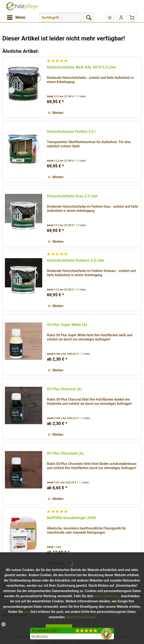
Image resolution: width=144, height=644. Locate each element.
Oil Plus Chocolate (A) (65, 453)
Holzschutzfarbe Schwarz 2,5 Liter (76, 260)
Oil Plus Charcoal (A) (64, 389)
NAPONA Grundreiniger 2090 (71, 518)
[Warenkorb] (132, 18)
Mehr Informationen (81, 617)
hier (26, 612)
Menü (16, 17)
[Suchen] (89, 18)
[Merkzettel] (110, 18)
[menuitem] (16, 18)
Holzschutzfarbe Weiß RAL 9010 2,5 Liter (81, 67)
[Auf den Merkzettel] (56, 113)
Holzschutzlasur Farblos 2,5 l (71, 132)
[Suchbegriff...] (67, 18)
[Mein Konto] (121, 18)
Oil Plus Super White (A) (67, 325)
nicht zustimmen (106, 596)
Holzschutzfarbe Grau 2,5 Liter (72, 196)
